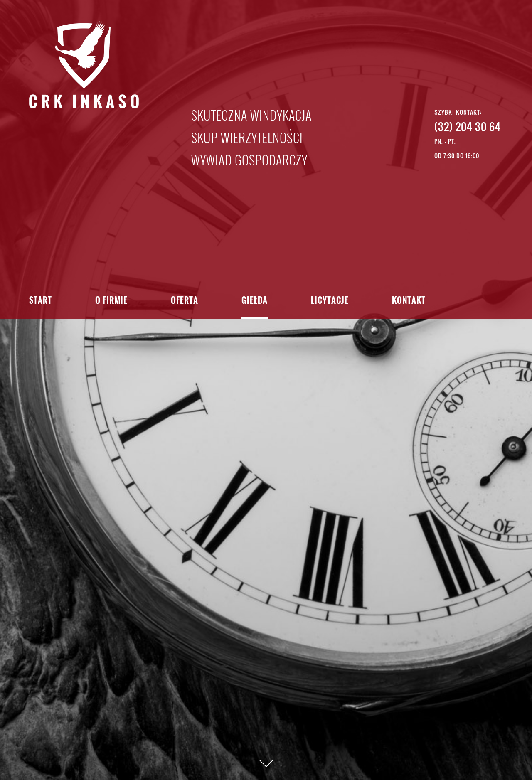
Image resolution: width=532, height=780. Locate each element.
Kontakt (409, 301)
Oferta (185, 301)
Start (41, 301)
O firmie (111, 301)
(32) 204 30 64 (468, 127)
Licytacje (330, 301)
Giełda (255, 301)
